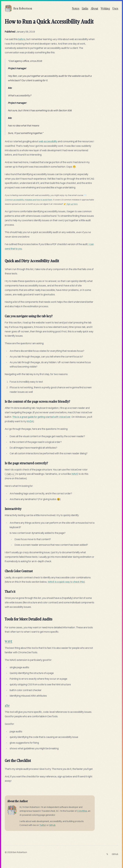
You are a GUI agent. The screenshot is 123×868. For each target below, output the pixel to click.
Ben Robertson (20, 852)
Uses (115, 8)
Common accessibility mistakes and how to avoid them (28, 200)
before (22, 39)
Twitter (43, 825)
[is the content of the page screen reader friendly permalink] (3, 400)
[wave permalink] (3, 640)
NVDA (30, 421)
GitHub (52, 825)
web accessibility (48, 141)
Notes (76, 8)
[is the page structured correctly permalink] (3, 462)
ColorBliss (82, 811)
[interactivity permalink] (3, 507)
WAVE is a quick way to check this (66, 582)
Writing (105, 8)
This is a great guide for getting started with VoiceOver (41, 417)
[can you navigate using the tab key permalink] (3, 315)
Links (85, 8)
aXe (7, 705)
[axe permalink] (3, 704)
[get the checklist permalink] (3, 759)
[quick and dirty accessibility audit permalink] (3, 260)
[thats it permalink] (3, 590)
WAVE (75, 474)
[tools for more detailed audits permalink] (3, 618)
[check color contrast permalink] (3, 570)
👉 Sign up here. (71, 204)
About (94, 8)
